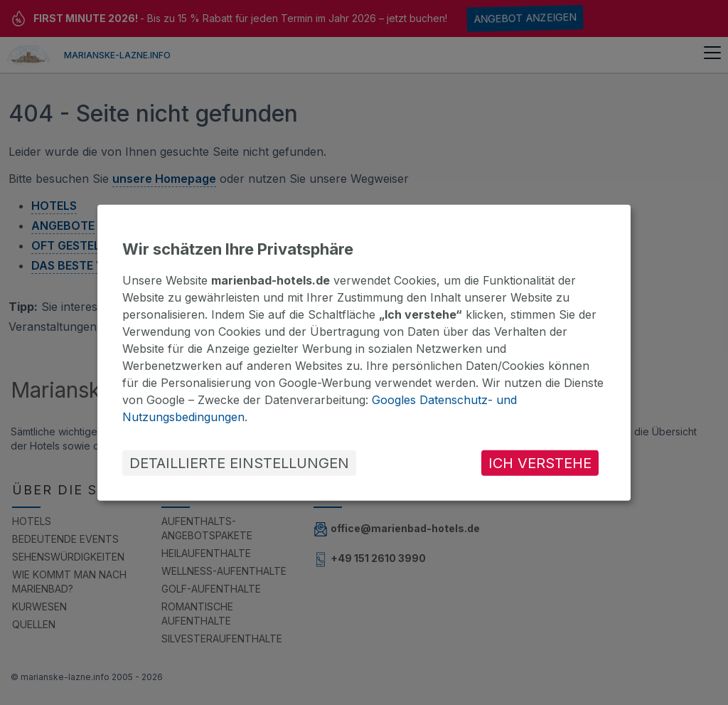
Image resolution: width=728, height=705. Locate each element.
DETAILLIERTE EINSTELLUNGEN (239, 463)
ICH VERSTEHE (540, 463)
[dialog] (364, 352)
